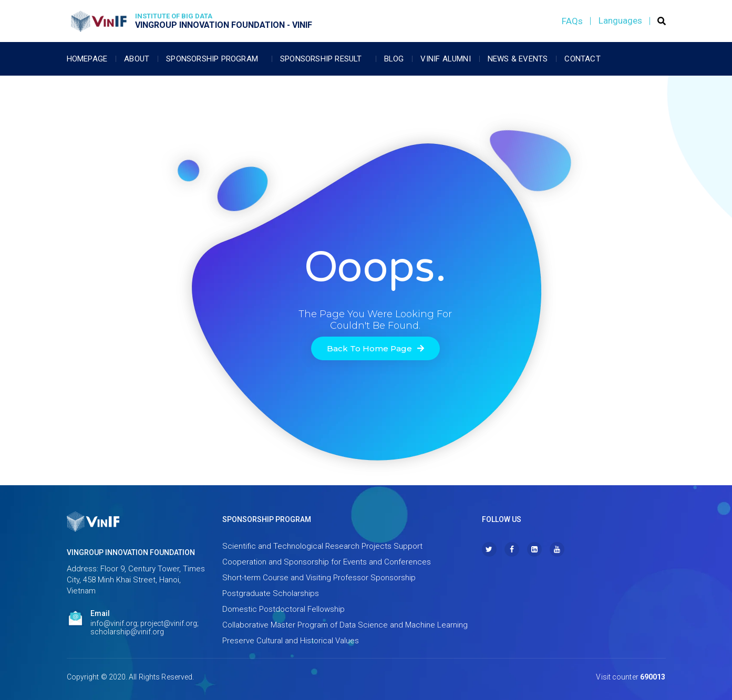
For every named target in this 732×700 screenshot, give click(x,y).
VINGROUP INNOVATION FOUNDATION (131, 552)
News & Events (518, 59)
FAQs (572, 21)
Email (100, 613)
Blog (394, 59)
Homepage (87, 59)
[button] (375, 348)
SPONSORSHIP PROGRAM (267, 519)
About (137, 59)
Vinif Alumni (445, 59)
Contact (582, 59)
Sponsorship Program (215, 59)
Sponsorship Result (324, 59)
